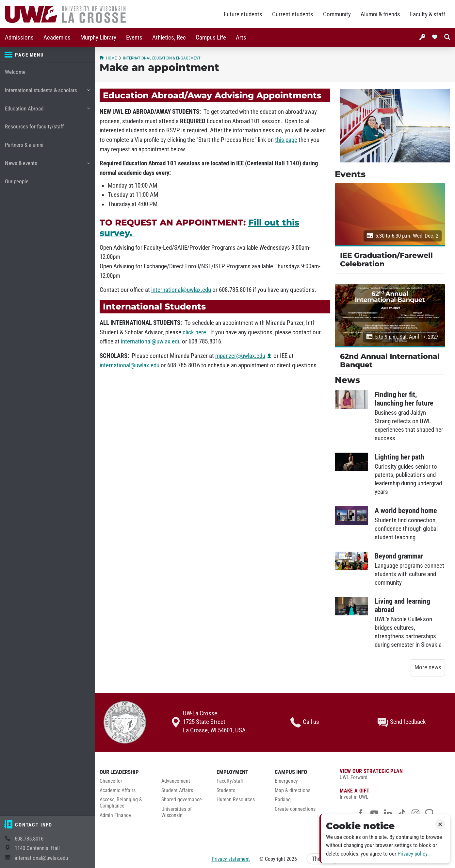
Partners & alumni (24, 145)
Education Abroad (47, 111)
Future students (243, 14)
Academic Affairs (118, 791)
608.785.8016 (29, 839)
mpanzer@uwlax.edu (240, 356)
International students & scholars (47, 93)
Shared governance (182, 800)
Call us (305, 722)
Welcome (15, 72)
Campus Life (211, 38)
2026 (292, 859)
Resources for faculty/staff (34, 127)
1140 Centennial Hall (37, 848)
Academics (57, 38)
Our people (17, 182)
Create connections (295, 809)
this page (286, 140)
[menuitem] (19, 37)
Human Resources (236, 800)
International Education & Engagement (162, 58)
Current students (293, 14)
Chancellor (111, 781)
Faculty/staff (230, 781)
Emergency (286, 781)
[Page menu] (47, 55)
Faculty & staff (428, 14)
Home (108, 58)
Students (226, 791)
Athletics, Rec (169, 38)
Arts (241, 38)
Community (337, 14)
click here (194, 332)
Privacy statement (231, 859)
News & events (47, 166)
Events (134, 38)
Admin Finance (115, 815)
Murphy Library (98, 38)
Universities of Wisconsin (177, 812)
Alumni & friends (380, 14)
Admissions (19, 38)
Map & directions (292, 791)
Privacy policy (412, 854)
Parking (283, 800)
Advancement (176, 781)
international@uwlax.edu (41, 858)
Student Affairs (177, 791)
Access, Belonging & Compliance (121, 803)
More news (428, 667)
